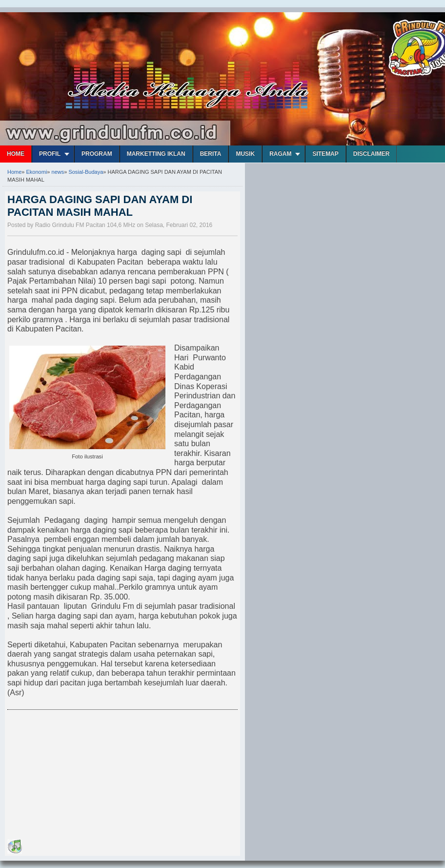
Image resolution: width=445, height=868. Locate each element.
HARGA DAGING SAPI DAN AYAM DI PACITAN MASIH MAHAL (100, 206)
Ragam (280, 154)
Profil (50, 154)
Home (16, 154)
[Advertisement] (81, 776)
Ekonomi (37, 172)
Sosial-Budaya (86, 172)
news (58, 172)
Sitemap (325, 154)
